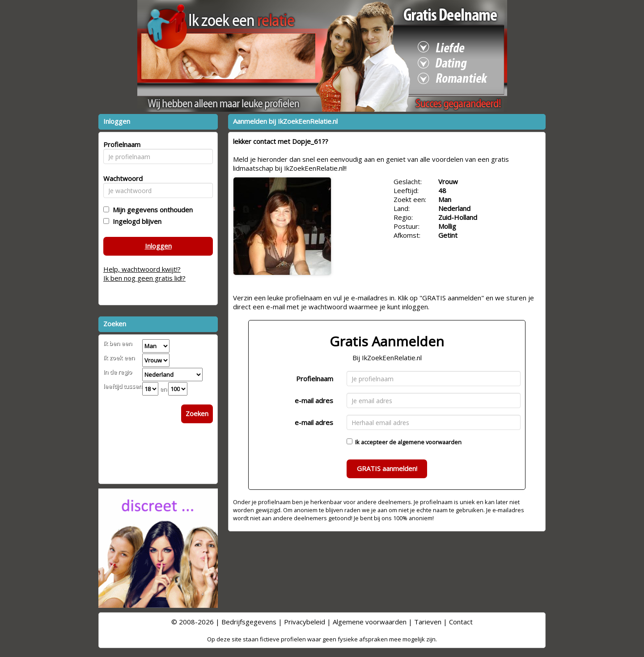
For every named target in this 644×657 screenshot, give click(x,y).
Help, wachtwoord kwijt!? (142, 269)
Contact (461, 622)
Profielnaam (315, 379)
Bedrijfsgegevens (249, 622)
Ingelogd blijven (135, 221)
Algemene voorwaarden (370, 622)
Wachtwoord (121, 178)
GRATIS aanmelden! (387, 468)
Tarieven (428, 622)
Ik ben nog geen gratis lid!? (144, 278)
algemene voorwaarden (430, 442)
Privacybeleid (305, 622)
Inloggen (158, 246)
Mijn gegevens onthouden (151, 210)
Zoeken (197, 413)
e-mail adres (314, 400)
